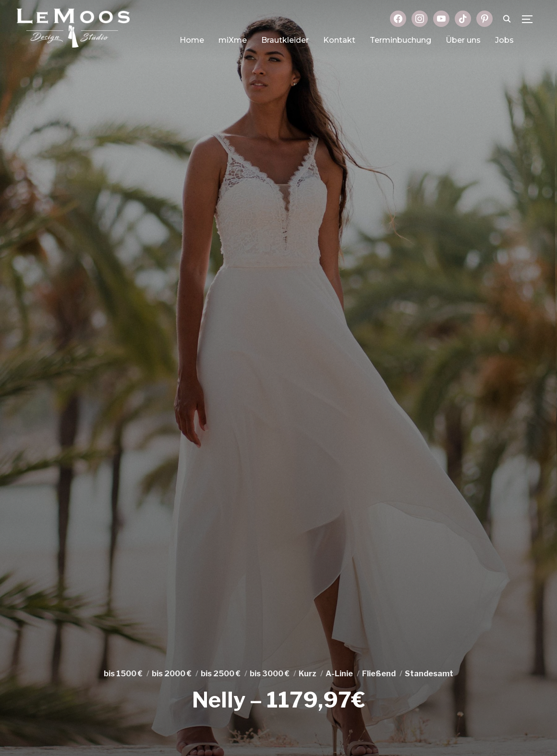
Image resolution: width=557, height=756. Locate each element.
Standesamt (429, 674)
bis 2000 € (172, 674)
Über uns (463, 40)
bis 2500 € (221, 674)
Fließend (379, 674)
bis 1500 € (123, 674)
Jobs (504, 40)
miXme (233, 40)
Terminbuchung (400, 40)
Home (192, 40)
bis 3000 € (270, 674)
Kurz (308, 674)
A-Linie (339, 674)
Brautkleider (285, 40)
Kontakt (339, 40)
